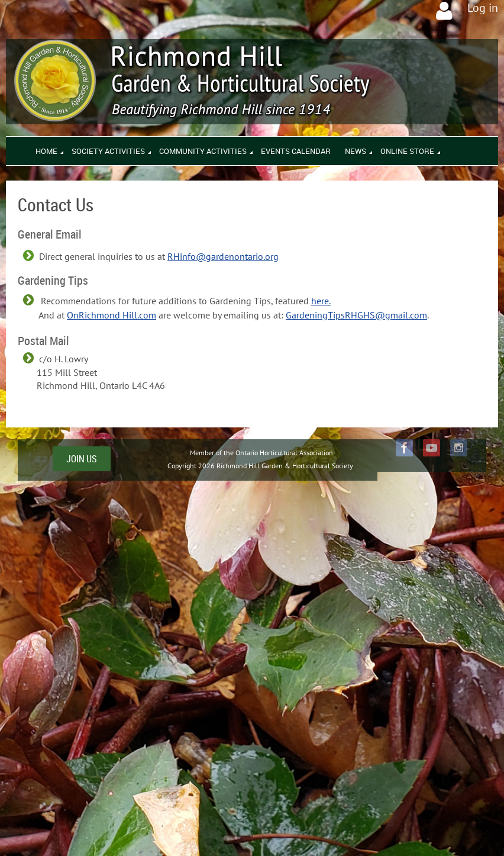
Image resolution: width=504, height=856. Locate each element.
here (320, 301)
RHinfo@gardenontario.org (223, 256)
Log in (483, 8)
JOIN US (82, 459)
